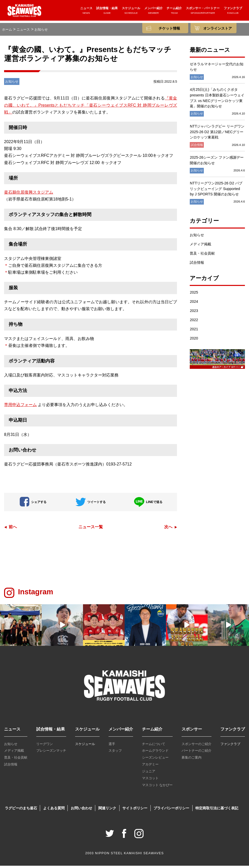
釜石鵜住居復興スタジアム (29, 194)
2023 (194, 313)
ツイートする (91, 504)
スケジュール (131, 12)
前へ (13, 529)
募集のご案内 (192, 760)
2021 (194, 331)
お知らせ (197, 237)
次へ (168, 529)
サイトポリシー (135, 810)
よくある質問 (54, 810)
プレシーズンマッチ (51, 753)
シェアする (33, 504)
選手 (112, 746)
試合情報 (197, 265)
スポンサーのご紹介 (197, 746)
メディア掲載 (200, 246)
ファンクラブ (233, 12)
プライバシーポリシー (171, 810)
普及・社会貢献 (202, 255)
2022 (194, 322)
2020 (194, 341)
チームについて (154, 746)
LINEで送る (148, 504)
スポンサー (192, 731)
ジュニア (149, 773)
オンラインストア (218, 28)
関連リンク (107, 810)
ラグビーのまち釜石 (21, 810)
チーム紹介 (174, 12)
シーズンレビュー (155, 760)
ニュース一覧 (91, 529)
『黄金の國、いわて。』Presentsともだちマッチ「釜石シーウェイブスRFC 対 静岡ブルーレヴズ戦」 (91, 107)
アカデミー (150, 767)
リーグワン (45, 746)
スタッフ (115, 753)
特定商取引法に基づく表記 (217, 810)
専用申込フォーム (20, 407)
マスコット (150, 780)
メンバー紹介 (153, 12)
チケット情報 (169, 28)
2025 (194, 295)
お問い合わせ (81, 810)
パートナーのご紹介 (197, 753)
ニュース (86, 12)
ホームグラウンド (155, 753)
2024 (194, 304)
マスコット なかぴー (157, 787)
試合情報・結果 (107, 12)
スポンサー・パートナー (203, 12)
